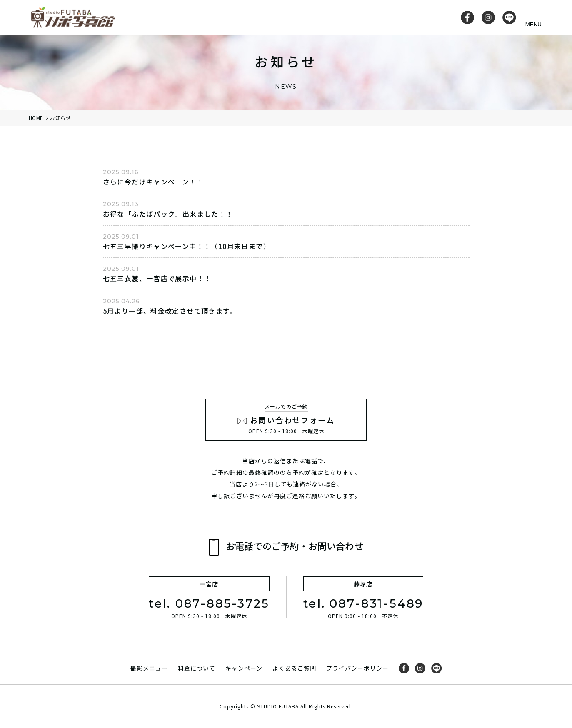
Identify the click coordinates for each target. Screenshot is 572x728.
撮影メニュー (149, 668)
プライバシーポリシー (357, 668)
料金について (197, 668)
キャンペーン (244, 668)
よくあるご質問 (294, 668)
